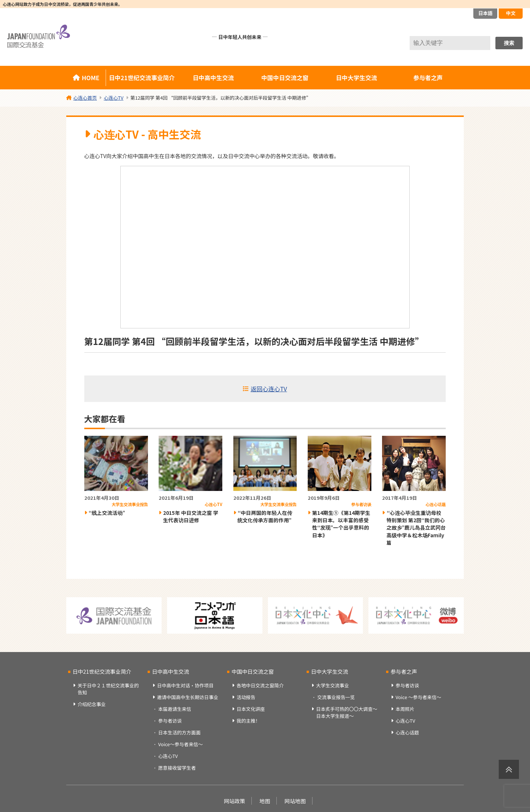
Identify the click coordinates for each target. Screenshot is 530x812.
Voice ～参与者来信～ (418, 697)
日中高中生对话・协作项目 (185, 685)
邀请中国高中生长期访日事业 (188, 697)
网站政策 (234, 801)
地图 (265, 801)
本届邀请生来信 (175, 709)
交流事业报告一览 (336, 697)
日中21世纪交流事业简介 (142, 78)
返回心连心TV (269, 389)
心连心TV (168, 756)
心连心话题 (407, 732)
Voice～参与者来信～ (181, 744)
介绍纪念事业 (92, 704)
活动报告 (246, 697)
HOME (91, 78)
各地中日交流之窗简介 (260, 685)
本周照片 (405, 709)
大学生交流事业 (333, 685)
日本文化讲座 (251, 709)
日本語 (485, 13)
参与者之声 (428, 78)
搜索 (509, 43)
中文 (510, 13)
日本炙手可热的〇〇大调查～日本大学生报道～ (347, 712)
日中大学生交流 (356, 78)
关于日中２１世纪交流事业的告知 (108, 689)
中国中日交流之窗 (285, 78)
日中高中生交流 (213, 78)
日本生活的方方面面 (179, 732)
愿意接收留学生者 (177, 768)
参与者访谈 (170, 721)
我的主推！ (248, 721)
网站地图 (295, 801)
